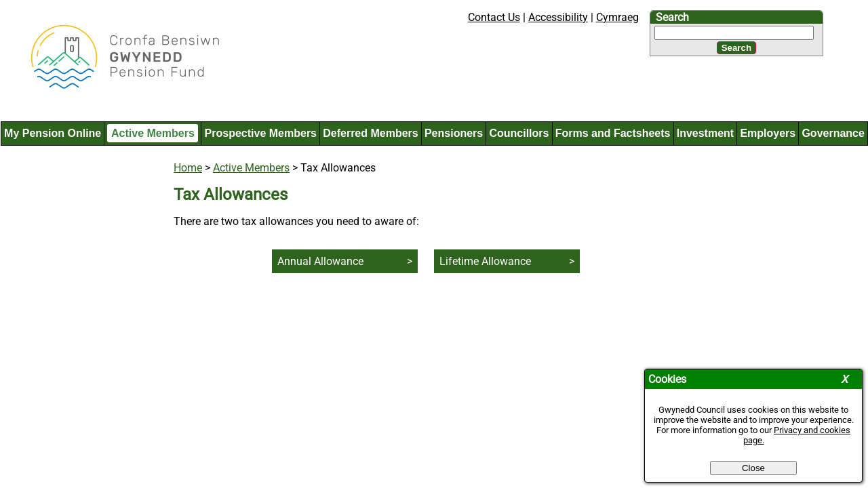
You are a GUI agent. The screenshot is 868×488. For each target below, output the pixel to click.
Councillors (519, 133)
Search (672, 17)
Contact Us (494, 17)
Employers (768, 133)
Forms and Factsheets (613, 133)
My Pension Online (53, 133)
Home (188, 168)
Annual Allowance (320, 261)
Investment (705, 133)
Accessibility (558, 17)
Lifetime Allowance (485, 261)
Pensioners (454, 133)
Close (753, 468)
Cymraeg (617, 17)
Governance (833, 133)
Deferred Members (371, 133)
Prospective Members (261, 133)
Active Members (153, 133)
